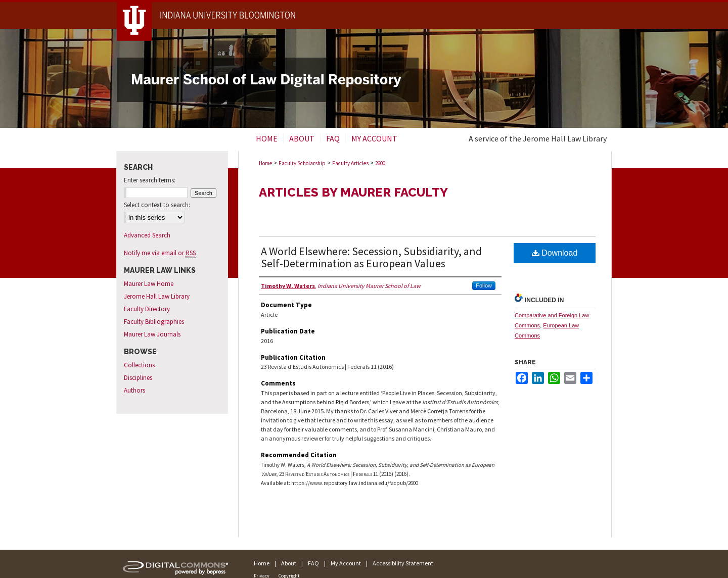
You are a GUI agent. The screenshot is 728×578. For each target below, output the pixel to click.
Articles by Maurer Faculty (353, 192)
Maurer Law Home (149, 284)
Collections (139, 365)
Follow (484, 285)
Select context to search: (157, 205)
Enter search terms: (150, 180)
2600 (380, 163)
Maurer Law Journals (152, 334)
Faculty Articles (350, 163)
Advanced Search (147, 235)
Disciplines (138, 378)
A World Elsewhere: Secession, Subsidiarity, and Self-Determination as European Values (371, 257)
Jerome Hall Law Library (157, 296)
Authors (134, 390)
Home (265, 163)
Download (555, 253)
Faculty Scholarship (302, 163)
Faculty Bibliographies (154, 322)
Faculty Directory (147, 309)
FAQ (313, 563)
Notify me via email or (160, 253)
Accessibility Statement (403, 563)
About (289, 563)
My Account (346, 563)
